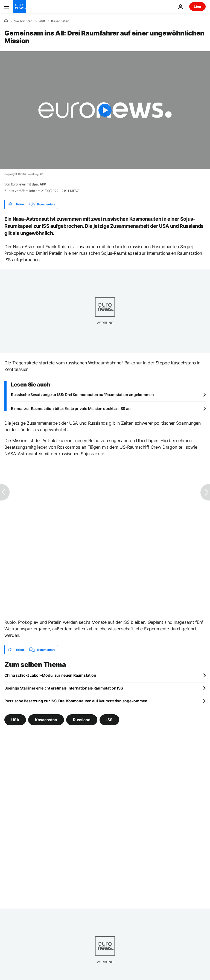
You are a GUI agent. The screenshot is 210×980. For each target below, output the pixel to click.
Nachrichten (23, 21)
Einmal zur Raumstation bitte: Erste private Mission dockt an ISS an (71, 408)
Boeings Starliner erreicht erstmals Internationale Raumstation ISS (64, 688)
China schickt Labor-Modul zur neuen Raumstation (50, 675)
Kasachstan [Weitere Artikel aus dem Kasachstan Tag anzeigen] (46, 720)
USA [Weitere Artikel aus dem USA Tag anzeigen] (15, 720)
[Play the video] (105, 110)
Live (197, 6)
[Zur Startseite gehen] (20, 7)
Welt (42, 21)
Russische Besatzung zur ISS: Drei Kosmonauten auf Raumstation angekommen (82, 395)
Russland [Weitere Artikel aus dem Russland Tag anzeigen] (82, 720)
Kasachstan (60, 21)
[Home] (6, 21)
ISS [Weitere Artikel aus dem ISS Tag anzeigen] (109, 720)
